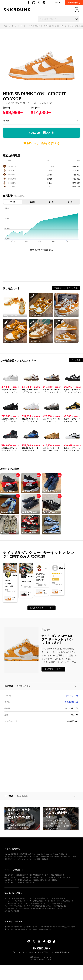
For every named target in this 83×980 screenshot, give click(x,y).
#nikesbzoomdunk (26, 581)
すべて (13, 202)
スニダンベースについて (46, 854)
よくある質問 (51, 877)
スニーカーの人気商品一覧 (39, 898)
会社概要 (37, 859)
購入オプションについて (13, 877)
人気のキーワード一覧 (38, 908)
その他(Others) (71, 702)
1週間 (32, 202)
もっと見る (76, 360)
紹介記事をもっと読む (53, 669)
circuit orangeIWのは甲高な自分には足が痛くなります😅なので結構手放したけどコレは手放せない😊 (10, 584)
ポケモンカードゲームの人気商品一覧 (60, 901)
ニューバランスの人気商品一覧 (15, 906)
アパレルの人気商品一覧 (57, 898)
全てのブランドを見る (12, 911)
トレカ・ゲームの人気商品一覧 (15, 901)
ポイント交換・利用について (54, 875)
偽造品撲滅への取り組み (28, 854)
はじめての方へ (10, 875)
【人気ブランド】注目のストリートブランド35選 (21, 927)
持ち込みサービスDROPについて (34, 877)
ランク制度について (37, 875)
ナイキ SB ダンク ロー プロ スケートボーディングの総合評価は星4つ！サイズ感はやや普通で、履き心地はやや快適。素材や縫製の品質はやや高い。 (57, 577)
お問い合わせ (30, 883)
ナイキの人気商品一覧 (12, 903)
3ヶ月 (71, 202)
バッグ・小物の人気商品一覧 (37, 901)
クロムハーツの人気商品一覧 (56, 906)
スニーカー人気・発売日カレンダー (16, 898)
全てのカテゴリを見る (55, 908)
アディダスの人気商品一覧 (36, 906)
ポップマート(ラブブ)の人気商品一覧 (17, 908)
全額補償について (10, 880)
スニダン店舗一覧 (61, 854)
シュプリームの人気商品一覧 (53, 903)
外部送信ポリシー (10, 859)
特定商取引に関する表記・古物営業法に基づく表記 (59, 857)
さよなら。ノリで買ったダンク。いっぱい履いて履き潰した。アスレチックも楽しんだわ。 (41, 577)
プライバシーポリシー (25, 859)
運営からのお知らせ (25, 880)
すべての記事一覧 (45, 929)
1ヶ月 (51, 202)
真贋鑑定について (22, 875)
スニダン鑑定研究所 (11, 854)
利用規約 (36, 880)
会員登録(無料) (74, 3)
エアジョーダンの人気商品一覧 (31, 903)
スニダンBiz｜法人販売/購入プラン (16, 857)
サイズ (6, 121)
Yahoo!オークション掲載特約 (14, 883)
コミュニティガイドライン (66, 877)
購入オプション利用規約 (49, 880)
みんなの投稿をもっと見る (41, 608)
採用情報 (45, 859)
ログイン (56, 3)
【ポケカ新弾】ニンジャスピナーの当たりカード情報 (57, 927)
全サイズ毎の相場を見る (41, 250)
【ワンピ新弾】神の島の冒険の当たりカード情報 (21, 929)
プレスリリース (35, 857)
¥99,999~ (42, 133)
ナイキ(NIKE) (72, 696)
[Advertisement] (41, 268)
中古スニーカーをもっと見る (66, 288)
